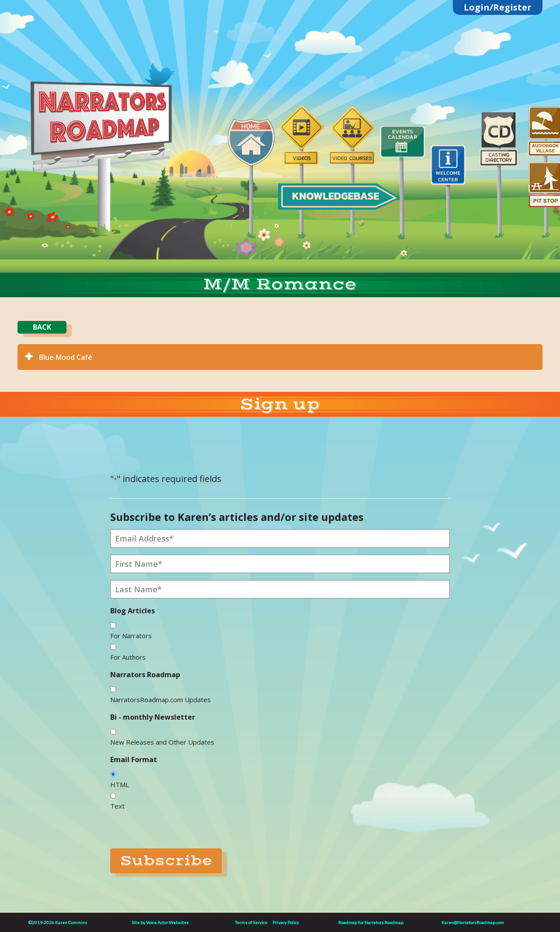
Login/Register (498, 7)
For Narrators (131, 636)
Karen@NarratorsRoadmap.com (473, 922)
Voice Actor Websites (167, 922)
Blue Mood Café (66, 357)
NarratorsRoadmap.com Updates (161, 700)
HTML (120, 784)
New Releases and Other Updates (162, 742)
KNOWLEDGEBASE (335, 196)
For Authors (128, 657)
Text (117, 806)
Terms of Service (251, 922)
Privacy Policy (286, 922)
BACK (42, 327)
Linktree (105, 62)
